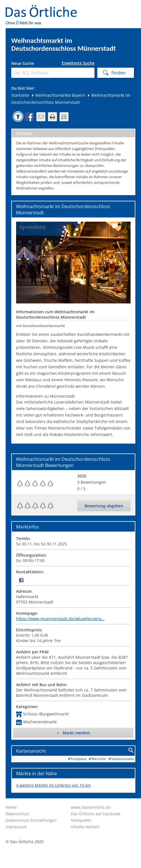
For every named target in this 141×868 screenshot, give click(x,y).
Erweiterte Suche (78, 63)
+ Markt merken (73, 733)
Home (11, 807)
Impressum (16, 827)
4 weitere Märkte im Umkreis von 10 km (53, 785)
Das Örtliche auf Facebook (95, 814)
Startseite (20, 95)
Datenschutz (17, 814)
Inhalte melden (85, 827)
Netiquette (81, 820)
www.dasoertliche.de (91, 807)
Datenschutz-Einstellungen (31, 820)
